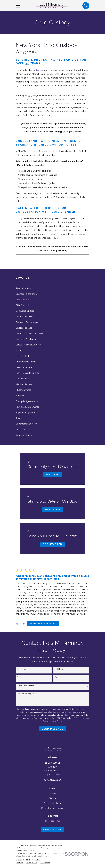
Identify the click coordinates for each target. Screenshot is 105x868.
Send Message (53, 729)
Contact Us (52, 830)
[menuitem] (52, 288)
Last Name (59, 669)
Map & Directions (52, 775)
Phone (20, 677)
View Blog (52, 509)
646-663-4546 (52, 780)
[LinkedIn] (53, 821)
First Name (21, 669)
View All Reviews (43, 624)
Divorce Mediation (52, 803)
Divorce (52, 798)
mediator (67, 103)
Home (52, 793)
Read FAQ (52, 475)
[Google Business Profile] (59, 821)
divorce (39, 70)
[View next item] (24, 624)
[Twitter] (46, 821)
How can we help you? (26, 694)
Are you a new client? (26, 685)
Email (57, 677)
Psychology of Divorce (52, 808)
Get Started (52, 544)
